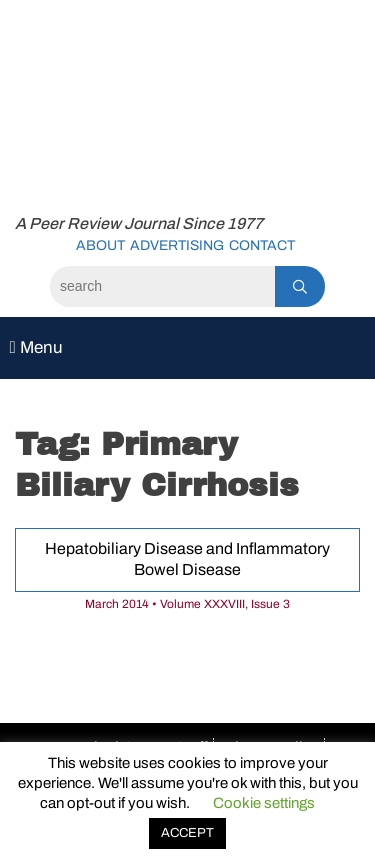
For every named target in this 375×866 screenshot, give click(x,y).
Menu (35, 347)
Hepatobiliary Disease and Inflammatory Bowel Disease (187, 559)
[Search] (162, 286)
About (100, 245)
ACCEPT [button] (187, 833)
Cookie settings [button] (264, 803)
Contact (262, 245)
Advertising (177, 245)
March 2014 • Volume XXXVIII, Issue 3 (187, 604)
